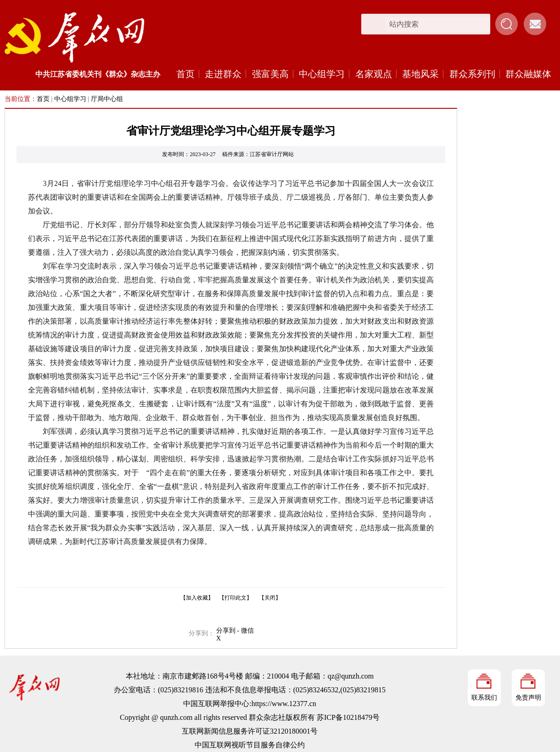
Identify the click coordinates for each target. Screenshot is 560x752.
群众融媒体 (528, 74)
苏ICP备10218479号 (348, 717)
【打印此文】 (235, 598)
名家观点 (374, 74)
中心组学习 (322, 74)
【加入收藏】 (197, 598)
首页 (185, 74)
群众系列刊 (472, 74)
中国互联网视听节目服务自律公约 (250, 745)
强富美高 (270, 74)
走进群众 (223, 74)
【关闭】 (270, 598)
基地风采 (420, 74)
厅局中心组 (107, 99)
